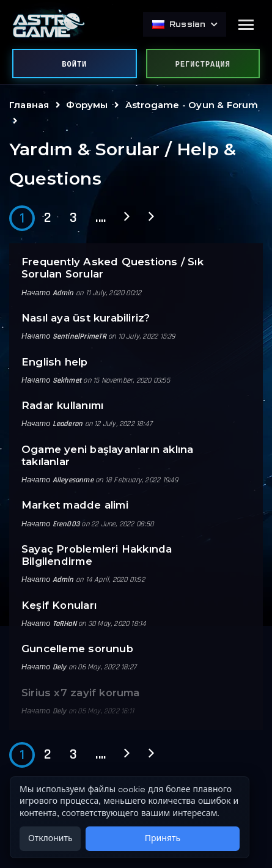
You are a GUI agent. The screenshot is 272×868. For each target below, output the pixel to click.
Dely (60, 667)
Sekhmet (67, 380)
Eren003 (66, 524)
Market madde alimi (75, 505)
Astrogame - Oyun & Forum (192, 105)
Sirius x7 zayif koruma (81, 693)
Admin (63, 293)
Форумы (87, 105)
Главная (29, 105)
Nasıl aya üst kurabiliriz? (86, 318)
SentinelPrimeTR (79, 336)
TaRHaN (64, 623)
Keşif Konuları (59, 605)
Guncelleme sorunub (77, 649)
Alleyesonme (73, 480)
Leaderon (68, 424)
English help (55, 362)
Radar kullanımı (62, 405)
